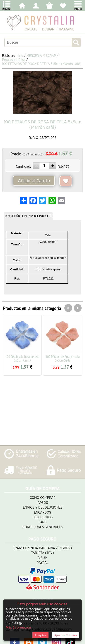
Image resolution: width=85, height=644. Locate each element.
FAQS (42, 522)
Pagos (43, 503)
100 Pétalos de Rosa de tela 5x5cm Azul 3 (22, 358)
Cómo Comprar (43, 498)
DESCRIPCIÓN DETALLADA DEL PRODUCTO (28, 216)
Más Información (18, 627)
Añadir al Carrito (34, 181)
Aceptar (40, 635)
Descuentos (42, 517)
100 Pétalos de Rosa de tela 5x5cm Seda (63, 358)
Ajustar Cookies (66, 635)
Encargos (42, 513)
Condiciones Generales (42, 527)
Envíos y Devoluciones (43, 508)
